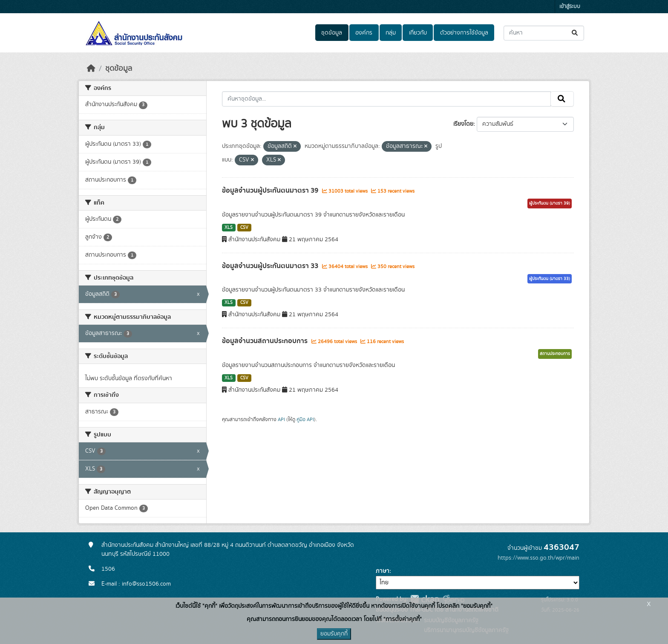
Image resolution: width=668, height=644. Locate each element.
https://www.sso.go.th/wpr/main (538, 558)
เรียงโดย (463, 124)
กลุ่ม (391, 33)
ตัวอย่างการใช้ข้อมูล (464, 33)
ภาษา (383, 571)
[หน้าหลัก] (91, 69)
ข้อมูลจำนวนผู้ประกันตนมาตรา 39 (271, 191)
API (281, 419)
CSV (244, 228)
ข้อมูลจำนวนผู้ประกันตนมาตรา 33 (271, 266)
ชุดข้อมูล (332, 33)
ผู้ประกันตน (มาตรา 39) (550, 203)
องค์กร (364, 33)
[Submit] (575, 33)
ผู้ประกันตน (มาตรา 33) (550, 279)
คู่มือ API (305, 419)
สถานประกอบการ (555, 354)
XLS (229, 228)
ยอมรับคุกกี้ (334, 634)
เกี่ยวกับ (418, 33)
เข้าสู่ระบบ (570, 7)
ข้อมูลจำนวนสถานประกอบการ (266, 341)
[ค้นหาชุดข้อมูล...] (544, 33)
